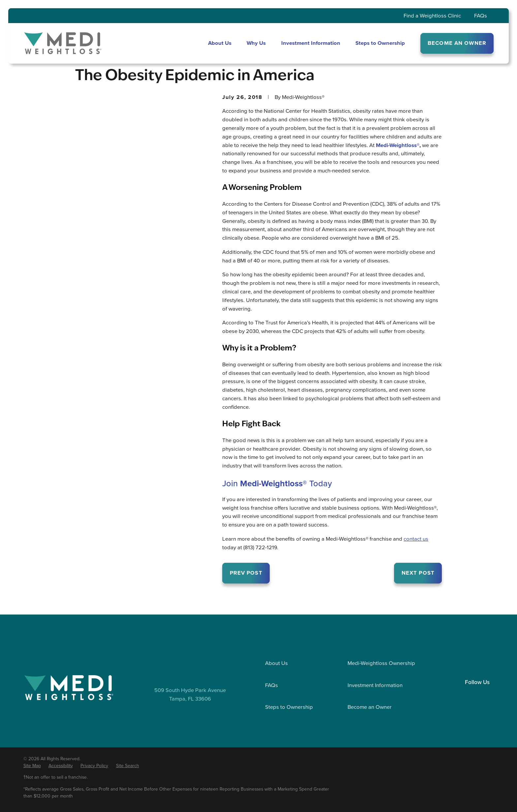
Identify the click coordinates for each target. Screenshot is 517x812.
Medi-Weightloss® (398, 145)
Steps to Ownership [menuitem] (380, 43)
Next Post (418, 573)
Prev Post (246, 573)
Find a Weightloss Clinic (432, 16)
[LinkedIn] (463, 694)
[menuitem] (32, 766)
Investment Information (375, 685)
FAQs (481, 16)
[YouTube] (491, 694)
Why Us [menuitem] (256, 43)
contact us (416, 539)
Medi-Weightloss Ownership (381, 663)
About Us (276, 663)
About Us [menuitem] (220, 43)
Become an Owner (370, 707)
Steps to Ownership (289, 707)
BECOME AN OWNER (457, 43)
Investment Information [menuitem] (311, 43)
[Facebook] (477, 694)
